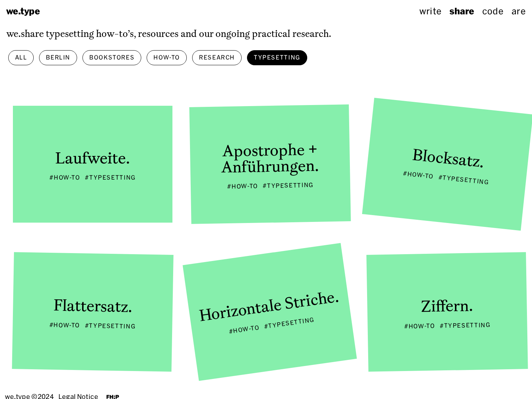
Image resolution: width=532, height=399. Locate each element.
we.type (23, 11)
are (519, 11)
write (430, 11)
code (493, 11)
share (462, 11)
